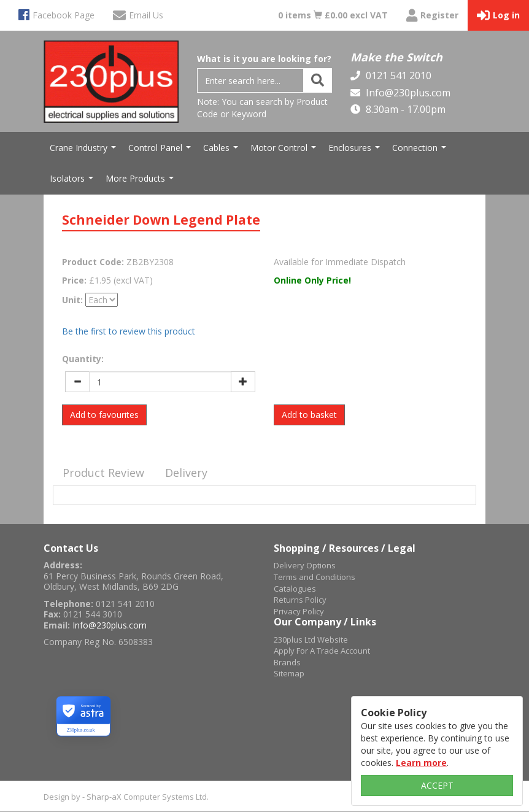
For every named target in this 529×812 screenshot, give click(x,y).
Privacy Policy (299, 611)
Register (432, 16)
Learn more (421, 763)
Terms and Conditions (315, 577)
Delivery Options (305, 565)
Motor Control (285, 151)
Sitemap (289, 673)
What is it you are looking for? (264, 59)
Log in (498, 16)
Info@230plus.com (407, 93)
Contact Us (71, 548)
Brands (287, 662)
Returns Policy (300, 600)
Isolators (73, 182)
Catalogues (295, 589)
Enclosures (356, 151)
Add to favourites (104, 415)
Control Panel (161, 151)
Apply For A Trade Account (322, 651)
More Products (141, 182)
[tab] (103, 473)
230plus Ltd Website (311, 640)
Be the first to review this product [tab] (129, 331)
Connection (421, 151)
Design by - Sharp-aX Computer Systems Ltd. (126, 797)
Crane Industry (84, 151)
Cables (222, 151)
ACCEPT (437, 785)
